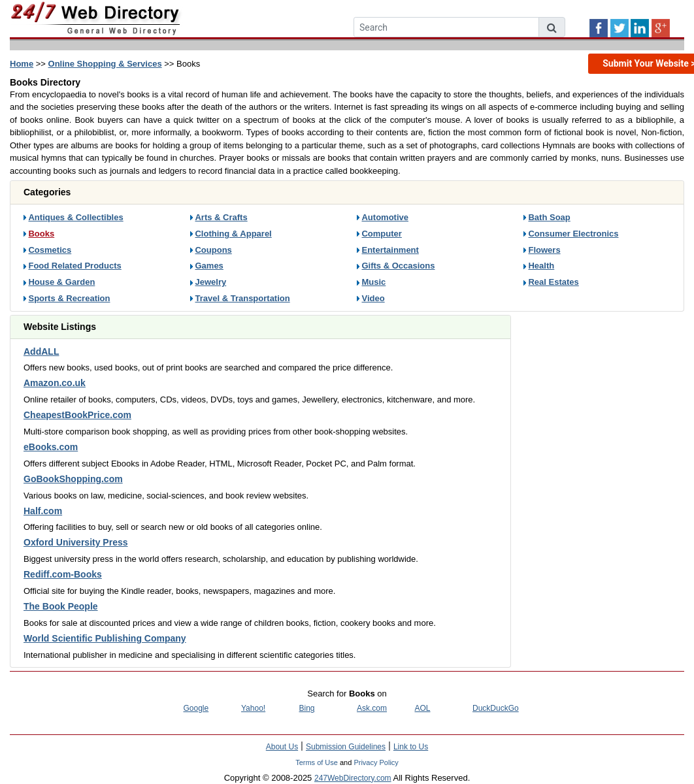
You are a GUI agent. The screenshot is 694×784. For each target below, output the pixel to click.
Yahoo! (253, 708)
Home (22, 64)
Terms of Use (317, 762)
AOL (423, 708)
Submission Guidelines (346, 747)
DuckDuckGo (496, 708)
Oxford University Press (76, 542)
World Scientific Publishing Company (105, 638)
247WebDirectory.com (353, 778)
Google (196, 708)
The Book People (61, 606)
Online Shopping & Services (105, 64)
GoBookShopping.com (73, 479)
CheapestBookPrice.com (77, 415)
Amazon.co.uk (55, 383)
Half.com (43, 511)
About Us (282, 747)
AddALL (41, 351)
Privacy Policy (376, 762)
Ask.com (372, 708)
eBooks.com (51, 447)
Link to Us (411, 747)
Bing (307, 708)
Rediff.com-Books (63, 574)
